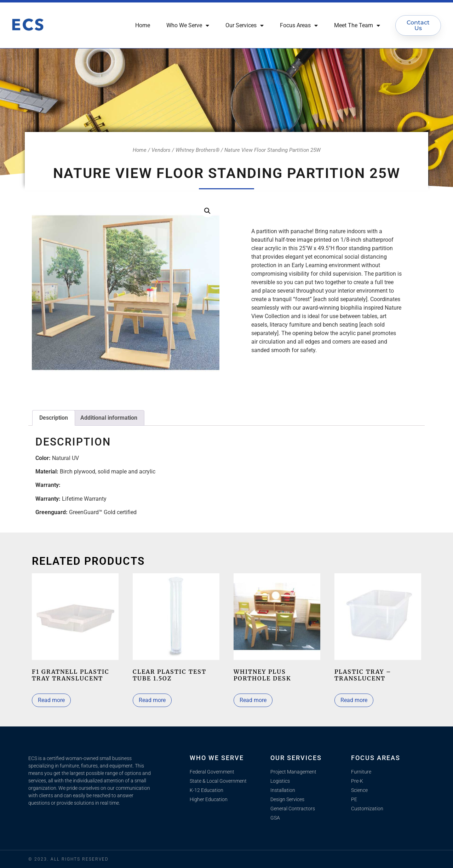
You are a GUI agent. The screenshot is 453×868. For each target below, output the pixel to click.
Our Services (245, 25)
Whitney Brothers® (197, 150)
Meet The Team (357, 25)
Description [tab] (54, 418)
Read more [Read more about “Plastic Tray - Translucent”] (354, 700)
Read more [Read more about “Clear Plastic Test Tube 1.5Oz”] (152, 700)
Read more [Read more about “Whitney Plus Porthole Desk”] (253, 700)
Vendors (161, 150)
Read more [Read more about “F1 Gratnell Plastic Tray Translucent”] (51, 700)
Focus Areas (299, 25)
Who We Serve (188, 25)
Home (143, 25)
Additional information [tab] (109, 418)
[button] (207, 211)
